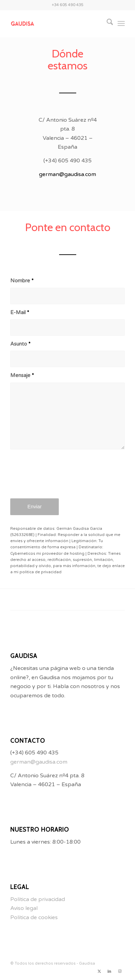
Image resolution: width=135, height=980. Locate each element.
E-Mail (20, 312)
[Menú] (121, 24)
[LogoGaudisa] (56, 24)
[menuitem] (106, 24)
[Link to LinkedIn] (109, 971)
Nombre (22, 281)
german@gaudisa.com (67, 174)
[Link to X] (99, 971)
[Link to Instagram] (120, 971)
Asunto (20, 344)
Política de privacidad (38, 899)
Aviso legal (24, 908)
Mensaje (22, 375)
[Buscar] (106, 24)
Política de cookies (34, 917)
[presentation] (62, 479)
